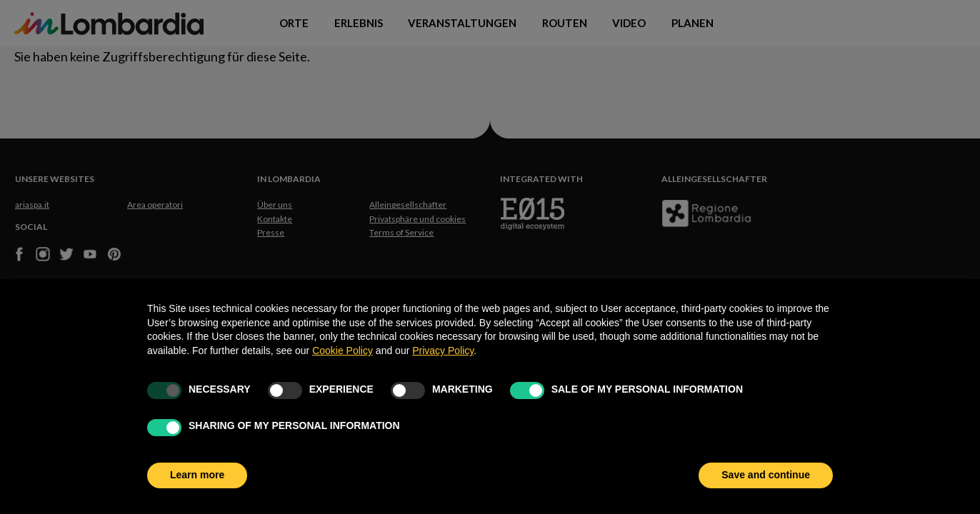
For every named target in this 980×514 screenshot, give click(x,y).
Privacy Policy (443, 351)
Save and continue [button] (766, 475)
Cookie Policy (342, 351)
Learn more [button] (197, 475)
